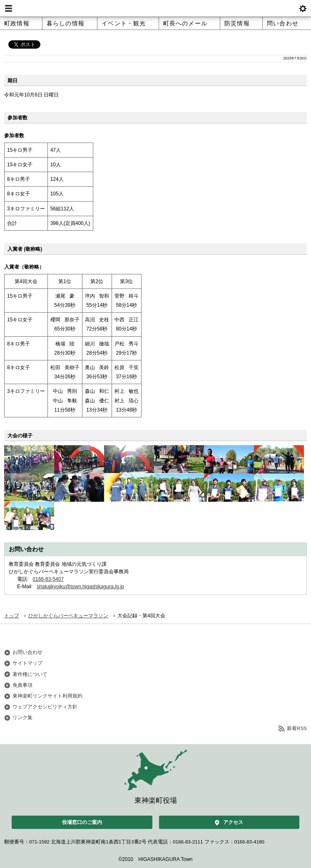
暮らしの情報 (66, 23)
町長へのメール (185, 23)
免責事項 (22, 685)
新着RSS (297, 728)
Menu (8, 8)
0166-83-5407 (48, 579)
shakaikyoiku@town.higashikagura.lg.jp (80, 587)
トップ (12, 616)
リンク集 (22, 718)
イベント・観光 (124, 23)
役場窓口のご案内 (82, 822)
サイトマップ (27, 663)
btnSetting (303, 8)
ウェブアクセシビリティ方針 (45, 707)
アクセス (233, 822)
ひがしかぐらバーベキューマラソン (68, 616)
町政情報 (17, 23)
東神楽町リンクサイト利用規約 (47, 696)
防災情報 (237, 23)
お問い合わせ (27, 652)
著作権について (30, 674)
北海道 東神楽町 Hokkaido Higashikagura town (155, 8)
